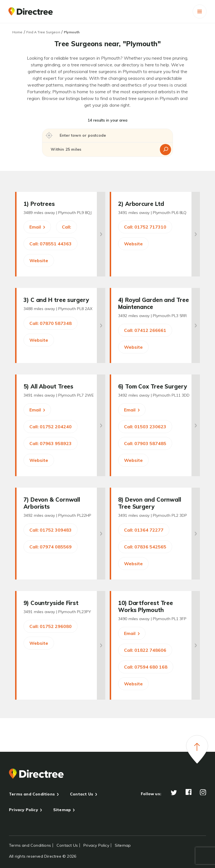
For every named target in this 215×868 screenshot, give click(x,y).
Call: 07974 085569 (51, 547)
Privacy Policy (24, 810)
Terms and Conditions (32, 794)
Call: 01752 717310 (145, 227)
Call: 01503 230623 (145, 427)
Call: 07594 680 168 (146, 667)
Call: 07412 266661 (145, 330)
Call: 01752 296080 (51, 626)
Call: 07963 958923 (51, 443)
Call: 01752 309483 (51, 530)
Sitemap (62, 810)
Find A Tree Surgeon (43, 32)
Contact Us (82, 794)
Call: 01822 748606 (145, 650)
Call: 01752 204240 (51, 427)
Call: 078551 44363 (51, 244)
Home (17, 32)
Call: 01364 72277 (144, 530)
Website (39, 260)
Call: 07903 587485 (145, 443)
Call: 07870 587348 (51, 323)
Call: (66, 227)
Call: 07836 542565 (145, 547)
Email (37, 227)
